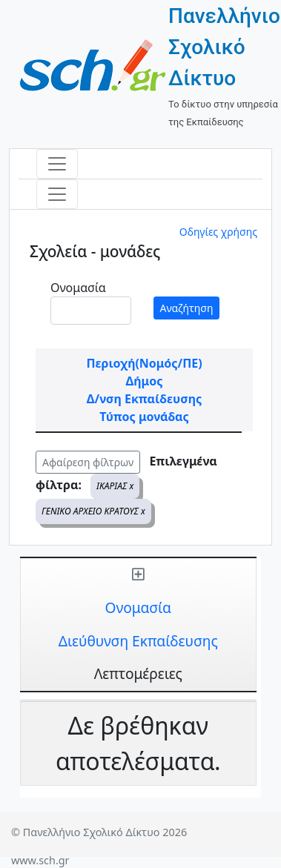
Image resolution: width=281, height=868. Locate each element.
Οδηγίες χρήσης (218, 232)
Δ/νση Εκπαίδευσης (144, 399)
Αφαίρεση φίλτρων (88, 462)
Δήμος (145, 381)
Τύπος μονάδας (144, 417)
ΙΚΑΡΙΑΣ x (115, 486)
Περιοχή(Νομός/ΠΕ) (144, 363)
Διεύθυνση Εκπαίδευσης (138, 641)
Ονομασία (78, 288)
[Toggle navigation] (57, 164)
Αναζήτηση (187, 308)
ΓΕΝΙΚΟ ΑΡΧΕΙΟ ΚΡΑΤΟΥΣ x (93, 511)
